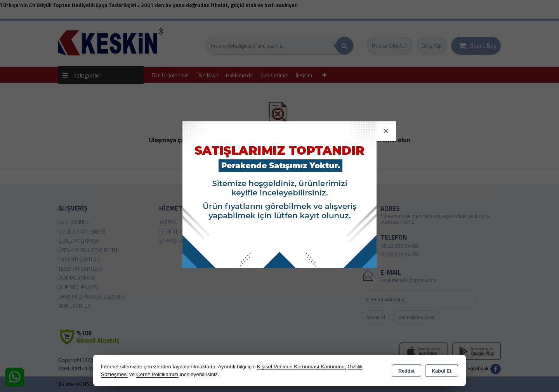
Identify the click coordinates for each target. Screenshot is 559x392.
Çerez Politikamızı (157, 374)
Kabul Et (442, 371)
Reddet (406, 371)
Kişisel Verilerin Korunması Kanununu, (302, 367)
